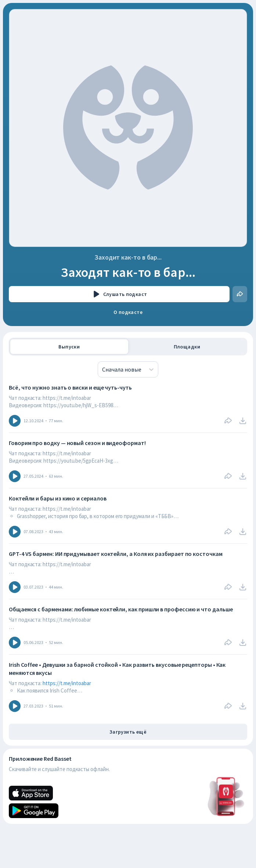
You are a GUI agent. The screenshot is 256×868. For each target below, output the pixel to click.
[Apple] (31, 793)
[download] (243, 421)
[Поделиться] (240, 294)
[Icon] (15, 421)
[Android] (34, 811)
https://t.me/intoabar (67, 683)
